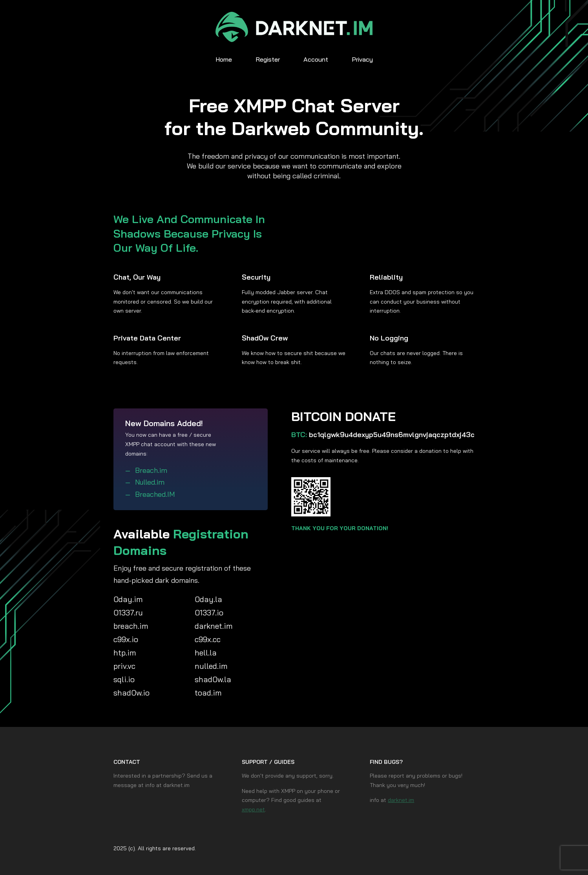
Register (268, 59)
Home (224, 59)
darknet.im (401, 800)
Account (316, 59)
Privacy (362, 59)
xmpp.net (253, 809)
